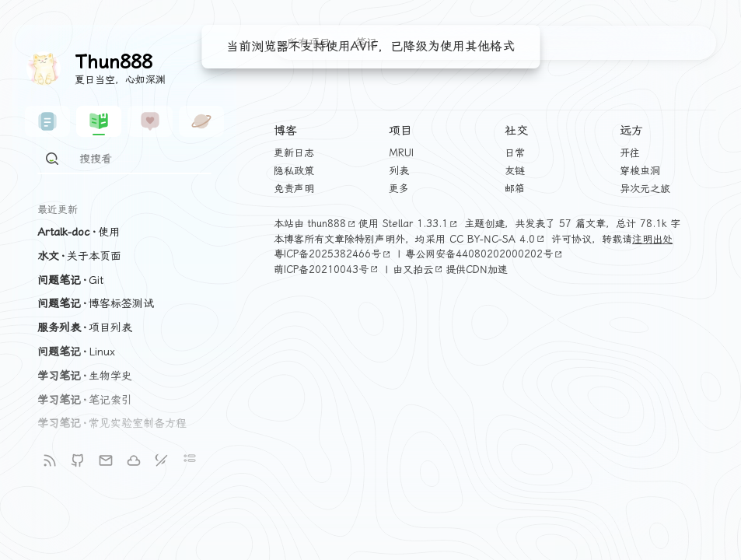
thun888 (333, 224)
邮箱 (515, 189)
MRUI (401, 153)
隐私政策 (294, 171)
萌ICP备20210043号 (327, 269)
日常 (515, 153)
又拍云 (424, 269)
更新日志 (294, 153)
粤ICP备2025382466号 (334, 254)
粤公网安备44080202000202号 (485, 254)
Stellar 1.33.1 (421, 224)
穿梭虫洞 (640, 171)
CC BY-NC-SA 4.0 (498, 239)
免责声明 (294, 189)
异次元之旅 (645, 189)
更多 (399, 189)
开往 (630, 153)
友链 (515, 171)
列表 (399, 171)
